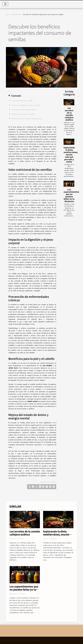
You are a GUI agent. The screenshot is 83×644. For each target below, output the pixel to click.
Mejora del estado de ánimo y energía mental (27, 119)
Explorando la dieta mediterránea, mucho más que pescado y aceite (71, 155)
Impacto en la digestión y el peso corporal (26, 105)
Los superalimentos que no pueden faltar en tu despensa (71, 195)
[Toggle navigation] (5, 4)
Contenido (16, 96)
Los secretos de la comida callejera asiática (69, 114)
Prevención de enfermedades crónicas (24, 110)
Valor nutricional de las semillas (22, 101)
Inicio (8, 15)
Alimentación (16, 15)
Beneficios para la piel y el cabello (23, 114)
